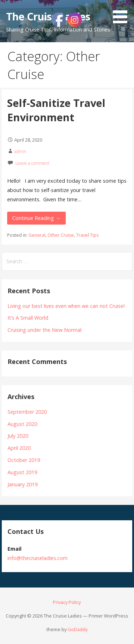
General (37, 235)
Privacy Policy (67, 602)
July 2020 (18, 436)
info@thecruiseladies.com (38, 558)
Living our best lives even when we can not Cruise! (66, 306)
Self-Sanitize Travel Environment (56, 110)
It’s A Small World (28, 318)
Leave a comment (32, 163)
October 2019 (24, 460)
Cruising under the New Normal (44, 330)
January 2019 (23, 484)
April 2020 (19, 448)
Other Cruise (61, 235)
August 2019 (22, 472)
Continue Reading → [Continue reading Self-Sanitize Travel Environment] (36, 218)
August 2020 (22, 424)
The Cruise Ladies (48, 16)
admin (20, 151)
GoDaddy (78, 629)
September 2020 (27, 412)
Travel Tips (87, 235)
